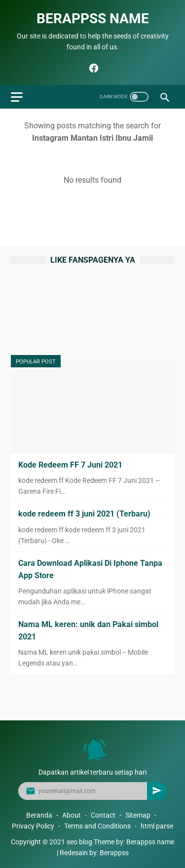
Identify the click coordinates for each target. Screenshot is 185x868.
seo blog (79, 842)
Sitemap (138, 815)
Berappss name (93, 19)
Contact (103, 815)
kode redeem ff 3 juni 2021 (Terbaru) (84, 514)
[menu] (17, 97)
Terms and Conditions (97, 826)
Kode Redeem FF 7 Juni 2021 (70, 465)
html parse (157, 826)
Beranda (39, 815)
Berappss (114, 853)
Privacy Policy (33, 826)
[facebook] (92, 68)
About (72, 815)
